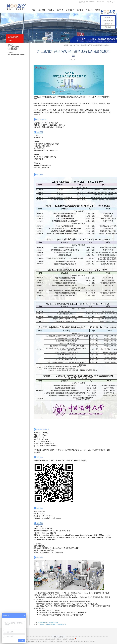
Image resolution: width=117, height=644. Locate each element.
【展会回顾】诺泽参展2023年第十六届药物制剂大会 (52, 624)
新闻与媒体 (70, 10)
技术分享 (80, 10)
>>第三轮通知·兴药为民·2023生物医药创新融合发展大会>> (92, 45)
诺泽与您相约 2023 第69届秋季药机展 (48, 622)
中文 (108, 2)
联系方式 (98, 10)
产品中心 (51, 10)
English (112, 2)
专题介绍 (89, 10)
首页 (34, 10)
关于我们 (42, 10)
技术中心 (60, 10)
